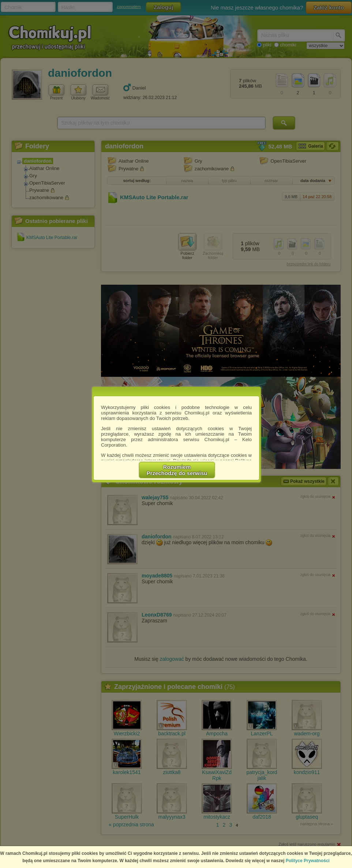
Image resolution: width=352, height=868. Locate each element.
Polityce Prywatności (308, 861)
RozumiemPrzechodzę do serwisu (177, 470)
